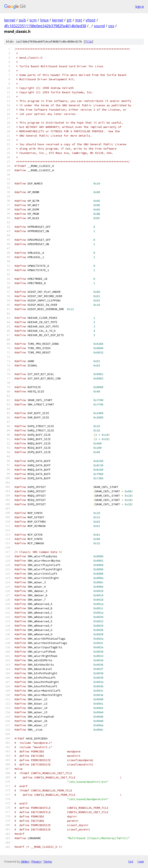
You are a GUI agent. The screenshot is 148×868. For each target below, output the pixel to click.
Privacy (36, 862)
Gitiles (25, 862)
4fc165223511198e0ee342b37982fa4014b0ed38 (45, 26)
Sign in (140, 6)
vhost (91, 20)
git (69, 20)
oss (111, 26)
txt (131, 861)
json (141, 861)
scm (33, 20)
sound (99, 26)
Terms (48, 862)
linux (44, 20)
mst (79, 20)
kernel (10, 20)
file (89, 42)
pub (22, 20)
